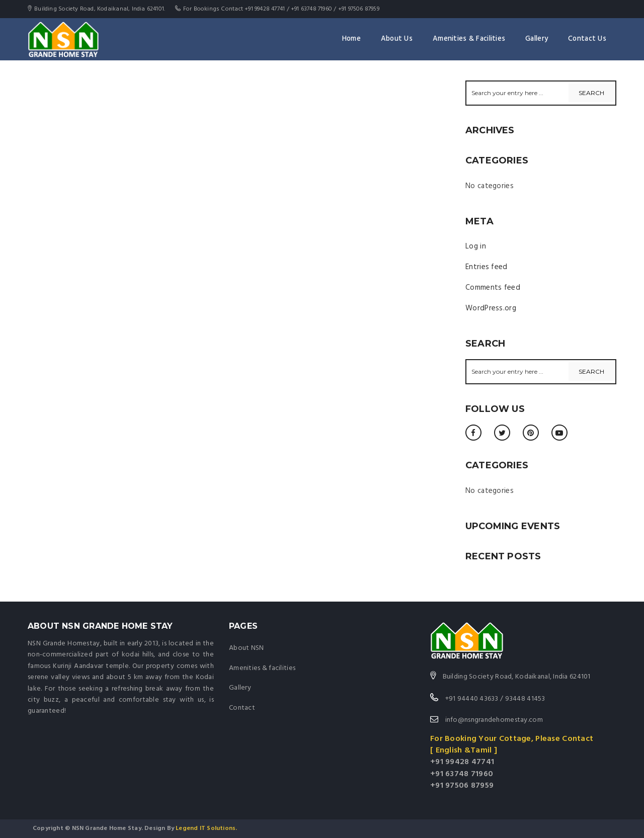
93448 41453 (525, 699)
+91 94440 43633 (472, 699)
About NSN (247, 648)
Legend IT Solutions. (206, 828)
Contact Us (587, 39)
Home (351, 39)
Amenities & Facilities (469, 39)
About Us (397, 39)
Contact (242, 708)
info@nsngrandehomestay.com (493, 720)
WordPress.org (491, 308)
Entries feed (487, 267)
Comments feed (493, 288)
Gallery (537, 39)
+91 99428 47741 (462, 762)
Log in (476, 246)
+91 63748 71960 (462, 774)
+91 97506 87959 (462, 786)
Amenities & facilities (262, 668)
